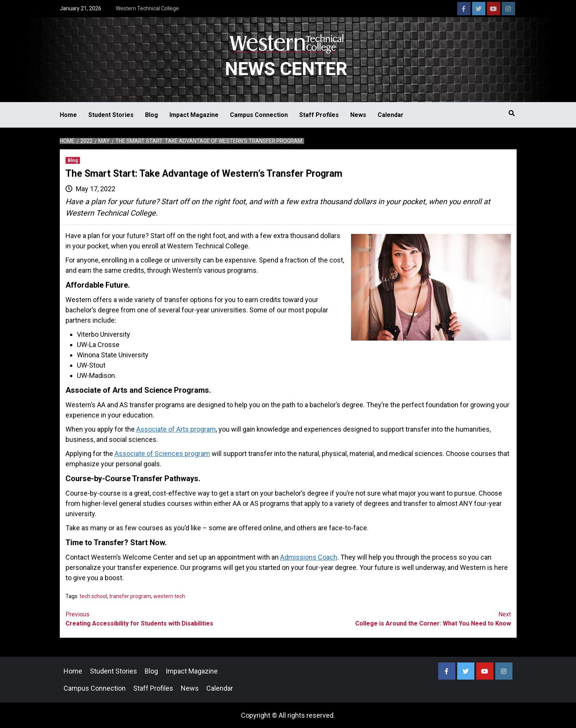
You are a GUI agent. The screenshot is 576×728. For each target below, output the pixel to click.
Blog (152, 115)
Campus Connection (259, 115)
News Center (286, 69)
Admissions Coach (309, 557)
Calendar (391, 115)
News (358, 115)
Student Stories (111, 115)
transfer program (130, 596)
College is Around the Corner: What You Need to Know (400, 618)
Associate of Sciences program (162, 454)
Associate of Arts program (176, 429)
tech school (93, 596)
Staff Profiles (319, 115)
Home (68, 115)
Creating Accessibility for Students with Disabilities (177, 618)
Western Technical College (147, 8)
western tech (169, 596)
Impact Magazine (194, 115)
